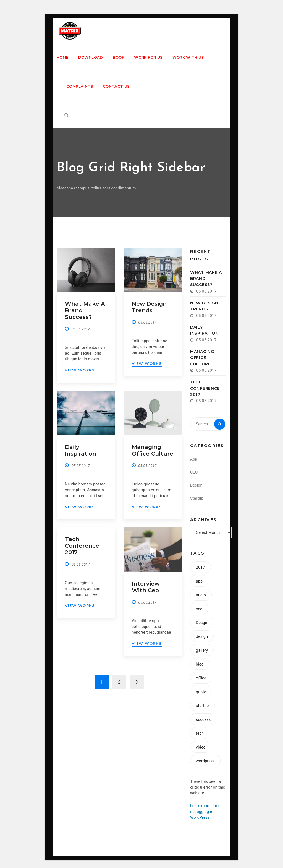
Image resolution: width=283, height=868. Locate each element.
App (194, 459)
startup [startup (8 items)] (202, 706)
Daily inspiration (81, 450)
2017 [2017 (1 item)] (201, 567)
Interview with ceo (146, 587)
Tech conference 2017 (82, 546)
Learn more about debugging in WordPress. (206, 812)
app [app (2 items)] (199, 581)
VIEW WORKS (80, 370)
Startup (197, 498)
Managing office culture (153, 450)
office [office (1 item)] (201, 678)
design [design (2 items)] (202, 636)
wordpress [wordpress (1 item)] (205, 761)
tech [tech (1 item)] (200, 733)
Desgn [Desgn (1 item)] (202, 623)
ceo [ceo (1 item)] (199, 609)
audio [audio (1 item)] (201, 595)
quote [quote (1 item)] (201, 692)
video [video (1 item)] (201, 747)
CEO (194, 472)
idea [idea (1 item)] (200, 664)
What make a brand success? (206, 279)
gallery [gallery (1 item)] (202, 650)
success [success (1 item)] (203, 719)
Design (196, 485)
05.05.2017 (81, 329)
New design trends (149, 307)
